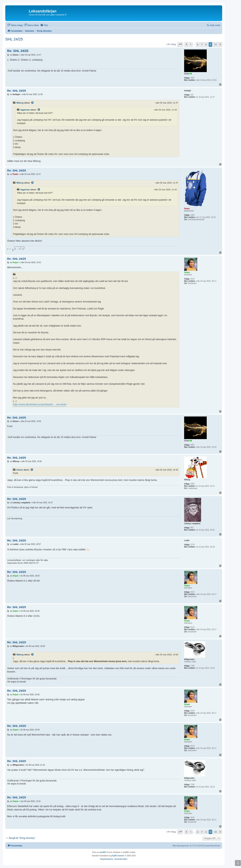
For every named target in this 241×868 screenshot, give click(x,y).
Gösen (20, 470)
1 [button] (191, 44)
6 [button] (198, 44)
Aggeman (25, 110)
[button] (180, 44)
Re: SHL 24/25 (18, 51)
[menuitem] (15, 25)
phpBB (102, 852)
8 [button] (206, 44)
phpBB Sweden (118, 856)
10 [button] (215, 44)
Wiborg (20, 103)
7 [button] (202, 44)
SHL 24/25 (14, 39)
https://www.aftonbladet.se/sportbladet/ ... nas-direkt (40, 404)
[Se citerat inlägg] (33, 103)
